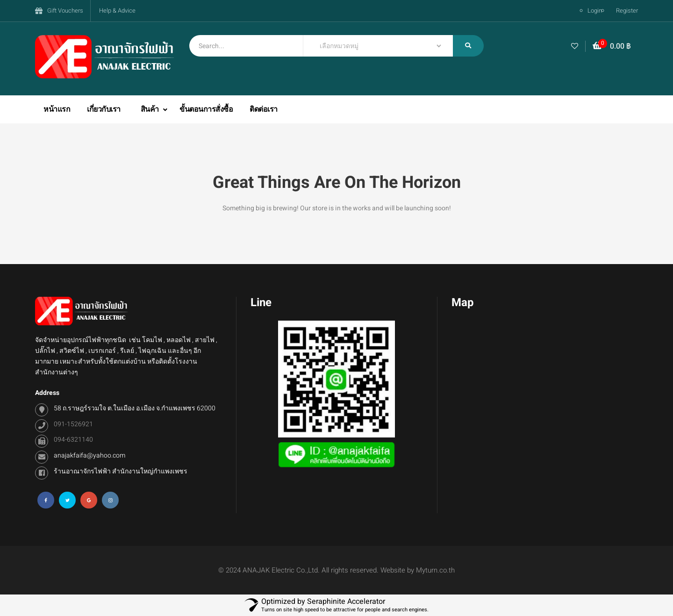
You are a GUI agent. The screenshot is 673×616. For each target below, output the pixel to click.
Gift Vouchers (65, 11)
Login (595, 11)
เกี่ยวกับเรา (104, 109)
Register (627, 11)
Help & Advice (117, 11)
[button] (612, 47)
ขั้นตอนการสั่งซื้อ (206, 109)
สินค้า (151, 109)
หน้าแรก (57, 109)
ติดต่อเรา (264, 109)
